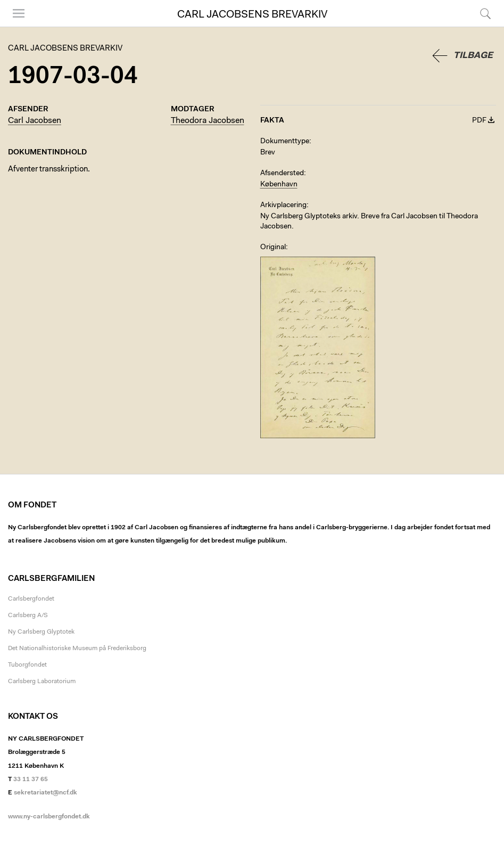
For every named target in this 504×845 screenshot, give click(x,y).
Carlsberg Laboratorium (42, 682)
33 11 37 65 (31, 780)
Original (273, 248)
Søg (485, 13)
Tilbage (473, 56)
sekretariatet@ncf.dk (46, 793)
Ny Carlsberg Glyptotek (41, 632)
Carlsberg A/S (28, 616)
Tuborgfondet (27, 665)
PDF (479, 121)
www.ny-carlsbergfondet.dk (49, 817)
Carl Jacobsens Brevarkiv (252, 15)
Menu (19, 13)
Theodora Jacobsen (208, 121)
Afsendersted (282, 174)
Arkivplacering (283, 206)
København (279, 185)
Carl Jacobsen (35, 121)
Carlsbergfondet (31, 599)
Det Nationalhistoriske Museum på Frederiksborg (77, 649)
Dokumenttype (285, 142)
